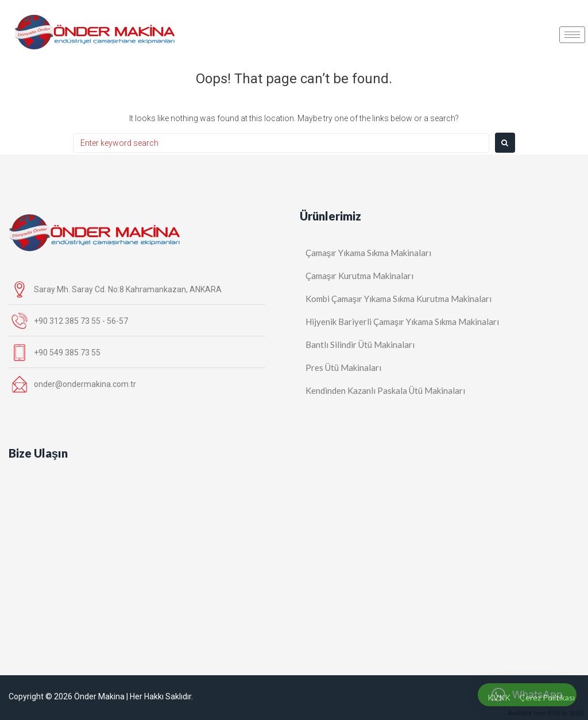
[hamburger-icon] (572, 35)
